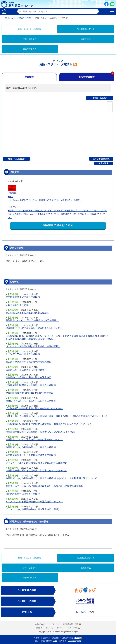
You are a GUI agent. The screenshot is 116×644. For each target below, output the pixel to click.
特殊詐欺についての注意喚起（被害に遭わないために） (34, 328)
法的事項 (36, 628)
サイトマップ (54, 624)
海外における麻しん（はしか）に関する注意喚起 (31, 401)
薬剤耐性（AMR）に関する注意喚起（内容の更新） (32, 320)
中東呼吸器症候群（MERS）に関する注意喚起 (29, 393)
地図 (79, 638)
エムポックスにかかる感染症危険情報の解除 (28, 362)
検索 (96, 11)
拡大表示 (104, 163)
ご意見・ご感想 (76, 628)
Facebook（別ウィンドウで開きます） (106, 4)
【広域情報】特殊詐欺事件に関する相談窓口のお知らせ (34, 408)
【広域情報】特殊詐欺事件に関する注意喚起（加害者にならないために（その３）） (49, 424)
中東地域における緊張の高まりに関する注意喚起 (31, 447)
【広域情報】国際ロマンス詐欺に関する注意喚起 (31, 385)
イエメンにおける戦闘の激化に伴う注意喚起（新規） (33, 509)
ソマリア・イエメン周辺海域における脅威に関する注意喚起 (36, 463)
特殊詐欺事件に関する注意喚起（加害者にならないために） (36, 470)
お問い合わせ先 (38, 624)
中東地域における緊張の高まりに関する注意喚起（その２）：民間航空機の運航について (51, 478)
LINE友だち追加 (112, 4)
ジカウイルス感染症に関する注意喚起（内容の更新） (33, 346)
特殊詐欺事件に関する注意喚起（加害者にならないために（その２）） (42, 432)
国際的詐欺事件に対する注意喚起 (23, 494)
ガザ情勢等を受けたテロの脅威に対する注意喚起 (31, 455)
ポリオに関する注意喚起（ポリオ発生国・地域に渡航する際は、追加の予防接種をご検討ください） (57, 416)
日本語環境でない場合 (74, 624)
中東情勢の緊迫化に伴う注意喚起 (23, 297)
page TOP (111, 639)
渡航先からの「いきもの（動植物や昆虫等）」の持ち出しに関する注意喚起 (44, 486)
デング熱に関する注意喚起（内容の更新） (27, 313)
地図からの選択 (26, 18)
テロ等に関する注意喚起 (18, 305)
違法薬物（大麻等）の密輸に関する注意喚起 (28, 377)
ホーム (10, 18)
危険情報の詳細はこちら (58, 225)
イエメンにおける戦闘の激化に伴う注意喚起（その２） (34, 502)
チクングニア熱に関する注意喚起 (23, 354)
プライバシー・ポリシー (54, 628)
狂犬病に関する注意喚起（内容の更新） (26, 370)
